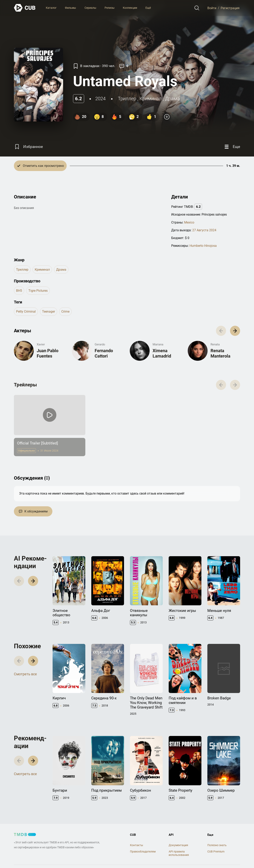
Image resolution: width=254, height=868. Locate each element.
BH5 (19, 291)
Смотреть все (25, 674)
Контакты (137, 845)
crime (65, 312)
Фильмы (70, 8)
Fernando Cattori (104, 353)
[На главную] (25, 8)
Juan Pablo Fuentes (48, 353)
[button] (235, 331)
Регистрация (230, 8)
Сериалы (90, 8)
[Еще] (232, 147)
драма (172, 99)
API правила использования (179, 853)
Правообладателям (143, 851)
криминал (151, 99)
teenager (49, 312)
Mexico (189, 222)
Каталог (51, 8)
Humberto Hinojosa (203, 246)
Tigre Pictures (38, 291)
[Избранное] (28, 147)
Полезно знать (217, 845)
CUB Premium (216, 851)
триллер (127, 99)
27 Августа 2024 (204, 230)
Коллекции (130, 8)
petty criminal (26, 312)
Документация (178, 845)
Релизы (110, 8)
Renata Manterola (220, 353)
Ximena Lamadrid (162, 353)
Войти (212, 8)
